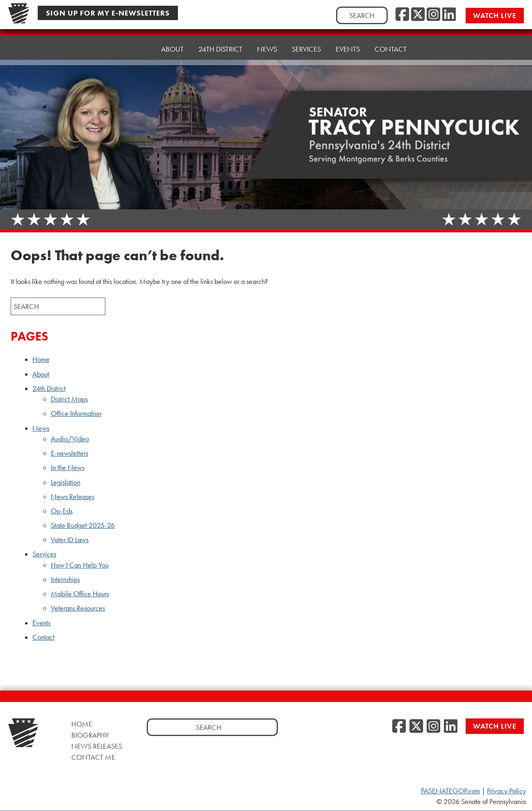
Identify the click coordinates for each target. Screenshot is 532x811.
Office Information (76, 413)
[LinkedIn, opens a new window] (449, 15)
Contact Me (93, 757)
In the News (68, 468)
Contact (391, 38)
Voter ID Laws (70, 540)
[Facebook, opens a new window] (402, 15)
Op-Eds (62, 511)
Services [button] (306, 42)
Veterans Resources (78, 608)
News (41, 428)
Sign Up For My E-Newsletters (108, 13)
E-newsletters (69, 453)
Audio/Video (70, 439)
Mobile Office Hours (80, 594)
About (172, 48)
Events (348, 40)
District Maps (69, 399)
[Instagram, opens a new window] (433, 15)
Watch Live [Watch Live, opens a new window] (495, 15)
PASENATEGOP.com (450, 791)
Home (136, 49)
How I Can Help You (80, 565)
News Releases (73, 497)
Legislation (66, 482)
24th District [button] (220, 46)
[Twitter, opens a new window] (418, 15)
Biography (90, 735)
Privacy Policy (506, 791)
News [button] (267, 44)
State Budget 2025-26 (83, 525)
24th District (49, 388)
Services (44, 554)
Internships (65, 579)
